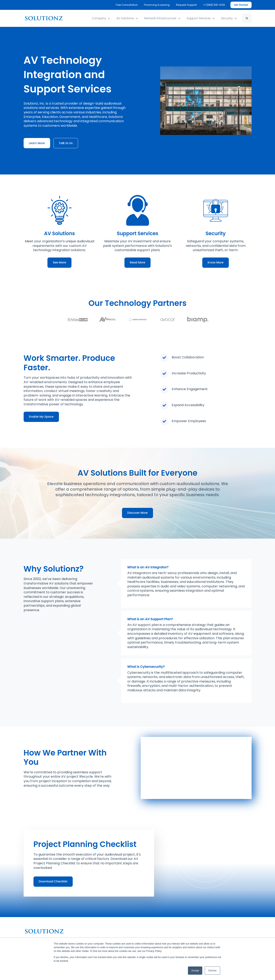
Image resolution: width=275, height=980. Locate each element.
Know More (216, 262)
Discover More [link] (137, 513)
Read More (137, 262)
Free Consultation (127, 5)
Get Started (241, 5)
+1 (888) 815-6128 (214, 5)
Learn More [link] (37, 143)
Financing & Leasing (157, 5)
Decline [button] (212, 971)
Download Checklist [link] (53, 881)
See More (59, 262)
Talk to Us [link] (66, 143)
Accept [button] (195, 971)
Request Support (186, 5)
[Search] (247, 18)
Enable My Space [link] (41, 417)
